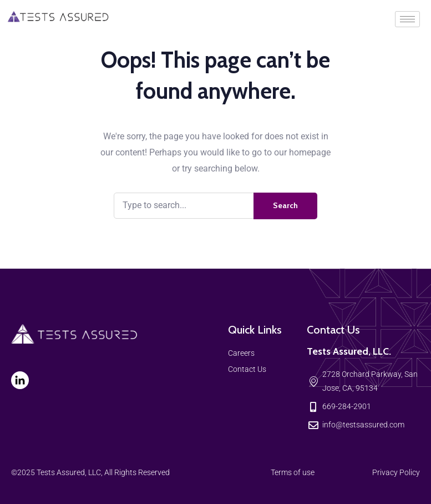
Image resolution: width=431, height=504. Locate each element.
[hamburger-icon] (407, 19)
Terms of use (293, 472)
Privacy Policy (396, 472)
